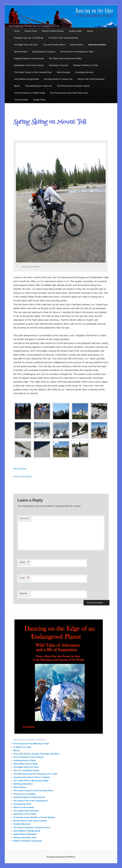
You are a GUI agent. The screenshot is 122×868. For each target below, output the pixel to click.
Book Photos (20, 787)
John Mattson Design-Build (26, 79)
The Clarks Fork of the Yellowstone (30, 801)
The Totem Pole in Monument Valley (65, 58)
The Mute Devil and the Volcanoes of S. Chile (35, 774)
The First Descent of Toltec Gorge (30, 93)
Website (23, 593)
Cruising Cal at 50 (22, 804)
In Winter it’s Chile (22, 747)
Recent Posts (31, 31)
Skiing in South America (53, 31)
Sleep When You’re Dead (25, 764)
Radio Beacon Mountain (25, 834)
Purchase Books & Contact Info (58, 79)
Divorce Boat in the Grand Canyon (30, 821)
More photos (20, 469)
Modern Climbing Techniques (28, 841)
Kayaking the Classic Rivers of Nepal (31, 777)
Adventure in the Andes (25, 814)
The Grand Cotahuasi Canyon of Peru (32, 827)
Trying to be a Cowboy (24, 794)
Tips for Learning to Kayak (26, 770)
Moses (90, 31)
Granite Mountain (22, 824)
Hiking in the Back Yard (25, 837)
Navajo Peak (39, 100)
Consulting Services (84, 72)
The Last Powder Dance (54, 45)
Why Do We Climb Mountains (91, 79)
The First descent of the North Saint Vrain (69, 93)
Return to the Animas (24, 807)
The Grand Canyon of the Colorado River (33, 72)
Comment (25, 518)
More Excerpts (64, 72)
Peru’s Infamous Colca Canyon (29, 757)
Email (24, 578)
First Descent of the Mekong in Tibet (77, 52)
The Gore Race (21, 100)
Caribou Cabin (75, 31)
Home (17, 31)
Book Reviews (21, 52)
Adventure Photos (97, 45)
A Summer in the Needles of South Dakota (34, 817)
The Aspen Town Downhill (26, 811)
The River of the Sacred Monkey (63, 38)
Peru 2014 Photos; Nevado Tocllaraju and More (36, 754)
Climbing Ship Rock (23, 784)
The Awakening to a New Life (38, 86)
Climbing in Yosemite (59, 65)
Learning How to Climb (25, 760)
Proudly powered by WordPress (61, 857)
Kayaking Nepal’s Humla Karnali (29, 58)
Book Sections (77, 45)
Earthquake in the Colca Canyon (29, 65)
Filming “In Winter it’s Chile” (86, 65)
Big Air (17, 86)
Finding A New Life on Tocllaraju (29, 38)
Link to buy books (23, 476)
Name (24, 562)
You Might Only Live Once (26, 45)
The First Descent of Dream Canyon (73, 86)
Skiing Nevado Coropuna (44, 52)
